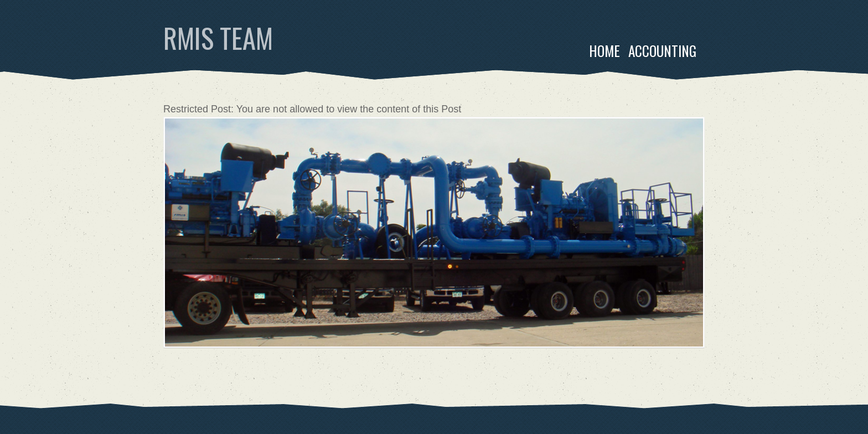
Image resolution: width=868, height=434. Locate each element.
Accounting (662, 51)
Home (604, 51)
